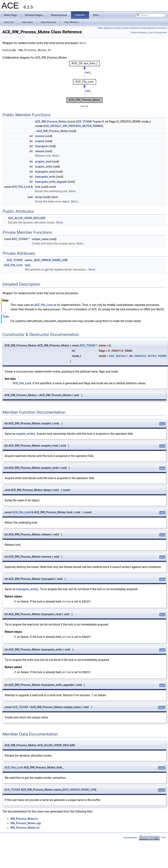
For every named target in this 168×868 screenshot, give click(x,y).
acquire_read (43, 162)
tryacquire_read (45, 172)
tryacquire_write (45, 177)
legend (84, 106)
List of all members (158, 33)
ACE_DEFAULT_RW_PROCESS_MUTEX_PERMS (73, 126)
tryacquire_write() (27, 589)
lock (38, 187)
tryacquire (41, 146)
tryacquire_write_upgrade (51, 182)
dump (39, 197)
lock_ (28, 265)
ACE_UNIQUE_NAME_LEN (51, 260)
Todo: (6, 317)
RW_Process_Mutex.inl (25, 827)
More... (84, 43)
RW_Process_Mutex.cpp (26, 823)
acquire (40, 141)
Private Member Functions (153, 28)
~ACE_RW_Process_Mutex (52, 131)
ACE (94, 309)
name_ (29, 260)
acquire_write (44, 167)
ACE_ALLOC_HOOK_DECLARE (27, 218)
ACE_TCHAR (84, 122)
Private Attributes (139, 33)
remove (40, 136)
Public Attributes (131, 28)
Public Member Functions (110, 28)
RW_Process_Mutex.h (24, 818)
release (40, 151)
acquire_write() (26, 434)
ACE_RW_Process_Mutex (51, 122)
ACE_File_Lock (21, 187)
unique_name (40, 239)
